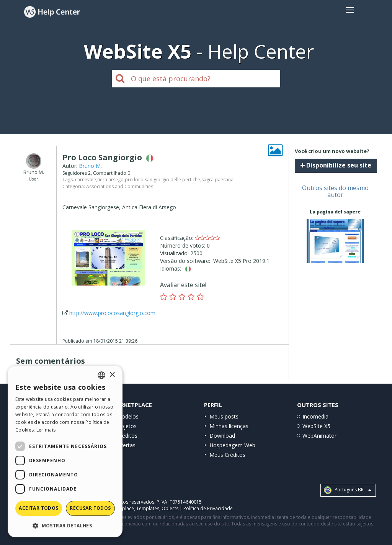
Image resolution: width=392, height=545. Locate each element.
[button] (65, 525)
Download (222, 436)
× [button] (112, 375)
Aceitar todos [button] (38, 508)
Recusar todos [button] (90, 508)
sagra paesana (217, 180)
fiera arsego (110, 180)
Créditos (127, 436)
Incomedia (315, 416)
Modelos (128, 416)
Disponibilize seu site (336, 165)
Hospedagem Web (232, 445)
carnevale (86, 180)
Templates (148, 508)
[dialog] (65, 451)
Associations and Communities (120, 186)
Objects (170, 508)
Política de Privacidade (208, 508)
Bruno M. (90, 166)
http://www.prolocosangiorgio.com (112, 313)
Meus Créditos (227, 455)
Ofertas (126, 445)
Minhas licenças (229, 426)
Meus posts (224, 416)
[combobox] (101, 375)
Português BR (348, 490)
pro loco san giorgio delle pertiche (163, 180)
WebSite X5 (316, 426)
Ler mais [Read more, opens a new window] (46, 430)
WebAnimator (319, 436)
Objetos (127, 426)
